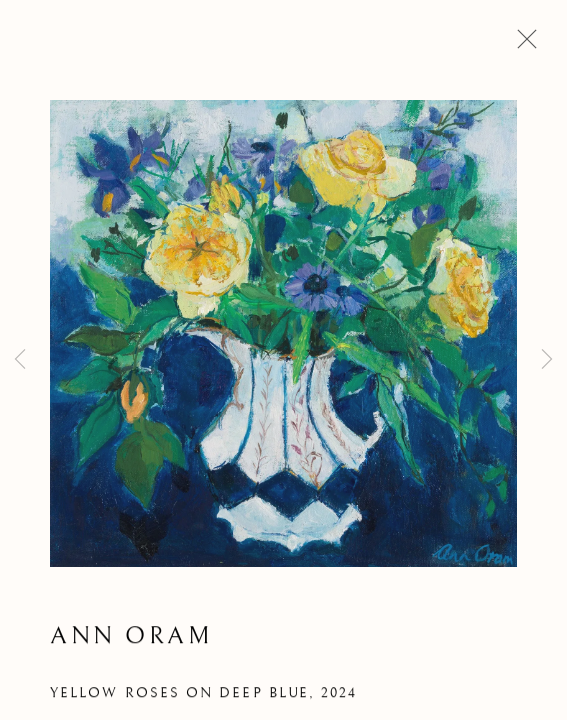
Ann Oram (131, 639)
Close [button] (522, 45)
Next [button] (547, 360)
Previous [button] (20, 360)
